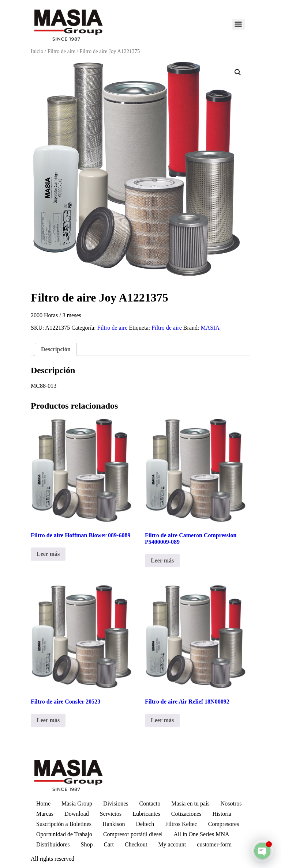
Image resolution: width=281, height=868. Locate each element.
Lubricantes (146, 814)
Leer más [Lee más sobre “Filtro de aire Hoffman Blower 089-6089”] (48, 554)
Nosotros (231, 803)
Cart (109, 844)
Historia (222, 814)
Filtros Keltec (181, 824)
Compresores (224, 824)
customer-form (214, 844)
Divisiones (116, 803)
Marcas (45, 814)
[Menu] (238, 24)
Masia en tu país (190, 803)
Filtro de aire (61, 51)
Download (77, 814)
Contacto (150, 803)
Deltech (145, 824)
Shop (87, 844)
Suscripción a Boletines (64, 824)
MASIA (210, 328)
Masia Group (77, 803)
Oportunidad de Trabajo (64, 834)
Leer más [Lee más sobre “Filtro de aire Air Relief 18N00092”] (162, 720)
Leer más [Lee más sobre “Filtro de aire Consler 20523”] (48, 720)
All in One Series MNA (202, 834)
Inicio (37, 51)
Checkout (136, 844)
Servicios (111, 814)
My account (172, 844)
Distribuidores (53, 844)
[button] (238, 72)
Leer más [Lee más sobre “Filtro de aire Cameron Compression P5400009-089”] (162, 560)
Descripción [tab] (56, 349)
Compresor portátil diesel (133, 834)
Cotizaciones (186, 814)
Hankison (114, 824)
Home (43, 803)
